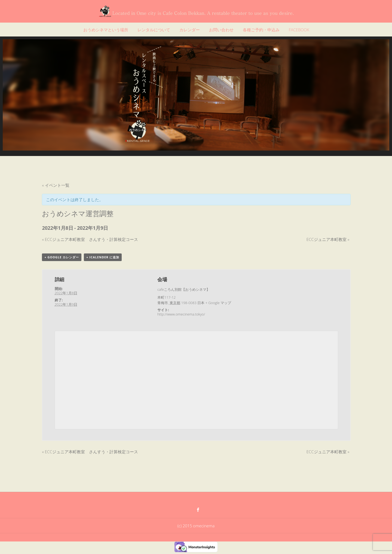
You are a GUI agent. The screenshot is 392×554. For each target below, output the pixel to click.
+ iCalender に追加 (103, 257)
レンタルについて (154, 30)
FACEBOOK (299, 30)
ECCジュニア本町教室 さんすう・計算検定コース (90, 239)
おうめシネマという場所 (106, 30)
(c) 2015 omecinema (196, 526)
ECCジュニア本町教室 (328, 239)
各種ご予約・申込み (261, 30)
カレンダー (190, 30)
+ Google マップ (218, 303)
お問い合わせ (221, 30)
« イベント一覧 (56, 185)
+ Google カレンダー (62, 257)
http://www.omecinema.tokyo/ (181, 314)
